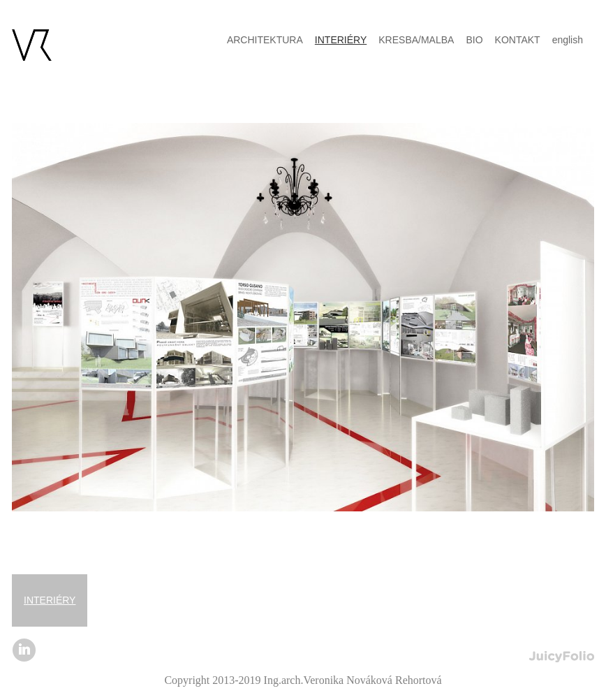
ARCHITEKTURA (265, 40)
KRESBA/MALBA (416, 40)
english (568, 40)
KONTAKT (518, 40)
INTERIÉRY (50, 600)
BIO (474, 40)
